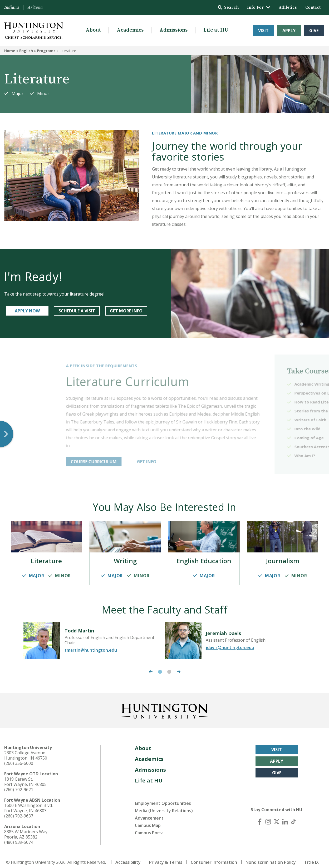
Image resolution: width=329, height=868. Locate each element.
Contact (313, 7)
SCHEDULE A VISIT (77, 311)
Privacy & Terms (166, 857)
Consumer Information (214, 857)
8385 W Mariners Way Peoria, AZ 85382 (26, 829)
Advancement (149, 813)
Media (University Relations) (164, 805)
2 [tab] (169, 667)
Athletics (288, 7)
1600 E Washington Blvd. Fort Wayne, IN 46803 (28, 803)
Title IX (311, 857)
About (93, 30)
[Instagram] (268, 816)
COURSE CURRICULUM (153, 462)
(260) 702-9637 (19, 811)
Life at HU (216, 30)
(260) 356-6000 (19, 758)
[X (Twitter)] (277, 816)
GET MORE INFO (126, 311)
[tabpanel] (94, 635)
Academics (130, 30)
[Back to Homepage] (165, 705)
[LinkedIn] (285, 816)
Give (314, 31)
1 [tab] (160, 667)
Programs (46, 51)
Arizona (35, 7)
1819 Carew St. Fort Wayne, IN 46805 (25, 776)
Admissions (173, 30)
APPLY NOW (27, 311)
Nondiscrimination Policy (271, 857)
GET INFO (205, 462)
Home (10, 51)
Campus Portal (150, 827)
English (26, 51)
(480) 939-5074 (19, 837)
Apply (289, 31)
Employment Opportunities (163, 798)
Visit (263, 31)
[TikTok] (293, 816)
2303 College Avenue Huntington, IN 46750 (26, 750)
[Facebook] (260, 816)
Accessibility (128, 857)
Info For (259, 7)
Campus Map (148, 820)
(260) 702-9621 (19, 784)
